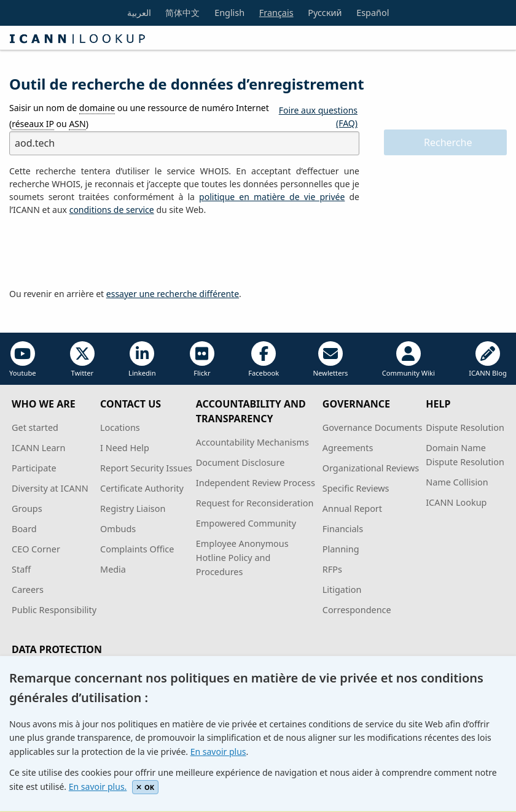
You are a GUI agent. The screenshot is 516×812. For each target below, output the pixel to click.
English (229, 13)
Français (276, 13)
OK (145, 787)
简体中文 (182, 13)
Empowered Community (246, 523)
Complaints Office (137, 549)
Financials (343, 529)
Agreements (348, 448)
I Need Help (125, 448)
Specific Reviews (356, 488)
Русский (325, 13)
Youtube (23, 359)
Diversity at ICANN (50, 488)
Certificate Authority (142, 488)
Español (373, 13)
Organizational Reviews (371, 468)
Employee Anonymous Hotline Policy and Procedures (242, 558)
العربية (139, 13)
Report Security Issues (146, 468)
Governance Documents (372, 427)
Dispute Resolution (465, 427)
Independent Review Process (256, 483)
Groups (27, 508)
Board (24, 529)
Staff (21, 569)
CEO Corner (36, 549)
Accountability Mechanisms (252, 442)
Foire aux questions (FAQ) (318, 117)
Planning (341, 549)
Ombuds (118, 529)
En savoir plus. (98, 787)
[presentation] (103, 252)
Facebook (264, 359)
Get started (35, 427)
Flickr (202, 359)
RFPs (332, 569)
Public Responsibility (54, 610)
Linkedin (142, 359)
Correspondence (357, 610)
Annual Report (352, 508)
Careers (28, 590)
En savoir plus (218, 752)
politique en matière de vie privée (272, 197)
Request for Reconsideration (255, 503)
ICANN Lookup (456, 502)
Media (113, 569)
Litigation (342, 590)
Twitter (82, 359)
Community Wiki (408, 359)
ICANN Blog (488, 359)
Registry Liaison (133, 508)
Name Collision (457, 482)
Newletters (331, 359)
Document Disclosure (240, 462)
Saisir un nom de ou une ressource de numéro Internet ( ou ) (139, 116)
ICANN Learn (38, 448)
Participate (34, 468)
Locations (120, 427)
